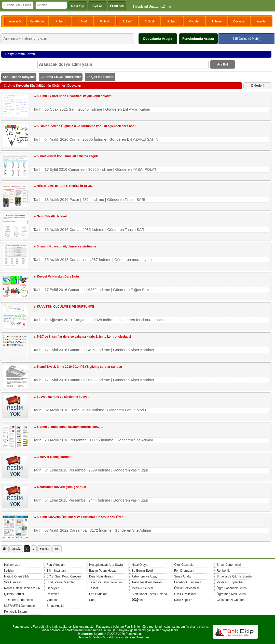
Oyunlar (194, 21)
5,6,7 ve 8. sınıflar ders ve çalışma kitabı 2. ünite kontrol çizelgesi (84, 337)
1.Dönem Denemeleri (18, 600)
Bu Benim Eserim (143, 571)
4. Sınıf (82, 21)
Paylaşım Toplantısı (230, 582)
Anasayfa (15, 21)
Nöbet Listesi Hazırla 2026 (22, 588)
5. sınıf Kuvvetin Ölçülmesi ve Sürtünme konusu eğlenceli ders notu (86, 126)
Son (57, 549)
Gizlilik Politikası (185, 594)
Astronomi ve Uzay (145, 576)
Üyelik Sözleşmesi (187, 588)
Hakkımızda (12, 565)
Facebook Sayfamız (188, 582)
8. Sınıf (172, 21)
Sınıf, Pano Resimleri (61, 582)
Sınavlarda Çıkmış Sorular (235, 576)
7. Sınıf (150, 21)
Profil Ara (117, 6)
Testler (94, 588)
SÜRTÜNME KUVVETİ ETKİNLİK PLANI (65, 186)
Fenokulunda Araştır (198, 39)
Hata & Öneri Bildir (17, 576)
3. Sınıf (60, 21)
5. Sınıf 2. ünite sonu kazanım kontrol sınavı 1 (70, 427)
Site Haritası (12, 582)
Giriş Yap (78, 6)
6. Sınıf (127, 21)
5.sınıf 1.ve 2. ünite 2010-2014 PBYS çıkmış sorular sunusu (79, 367)
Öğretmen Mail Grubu (231, 594)
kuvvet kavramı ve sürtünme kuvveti (63, 397)
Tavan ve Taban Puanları (106, 582)
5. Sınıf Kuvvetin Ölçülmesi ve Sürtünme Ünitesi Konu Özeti (80, 517)
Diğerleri (258, 86)
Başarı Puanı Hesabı (103, 571)
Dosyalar (239, 21)
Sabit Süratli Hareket (52, 216)
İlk (5, 549)
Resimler (53, 594)
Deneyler (53, 588)
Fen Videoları (56, 565)
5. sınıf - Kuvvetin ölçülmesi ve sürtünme (67, 246)
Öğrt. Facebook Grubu (232, 588)
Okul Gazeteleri (185, 565)
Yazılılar (262, 21)
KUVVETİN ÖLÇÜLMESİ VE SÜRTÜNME (66, 307)
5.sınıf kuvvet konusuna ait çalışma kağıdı (67, 156)
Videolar (52, 600)
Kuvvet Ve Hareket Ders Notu (58, 277)
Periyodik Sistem (15, 612)
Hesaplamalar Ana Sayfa (106, 565)
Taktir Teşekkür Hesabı (147, 582)
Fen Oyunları (98, 594)
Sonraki (44, 549)
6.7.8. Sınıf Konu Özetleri (64, 576)
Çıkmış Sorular (14, 594)
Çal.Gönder (37, 21)
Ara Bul (223, 64)
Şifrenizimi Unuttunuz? (149, 7)
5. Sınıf (105, 21)
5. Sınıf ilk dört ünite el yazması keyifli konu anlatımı (75, 96)
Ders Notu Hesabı (101, 576)
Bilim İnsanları (56, 571)
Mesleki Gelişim (142, 588)
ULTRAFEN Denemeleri (20, 606)
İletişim (9, 571)
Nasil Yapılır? (183, 600)
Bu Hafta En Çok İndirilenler (61, 77)
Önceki (16, 549)
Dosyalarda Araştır (158, 39)
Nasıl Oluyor (140, 565)
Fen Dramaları (184, 571)
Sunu (93, 600)
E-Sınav (217, 21)
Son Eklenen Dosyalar (19, 77)
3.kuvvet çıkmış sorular (54, 457)
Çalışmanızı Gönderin (231, 600)
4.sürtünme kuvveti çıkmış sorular (62, 487)
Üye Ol (97, 6)
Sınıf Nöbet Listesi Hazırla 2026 (149, 595)
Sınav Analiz (183, 576)
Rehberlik (223, 571)
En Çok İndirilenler (100, 77)
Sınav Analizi (55, 606)
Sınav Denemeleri (229, 565)
